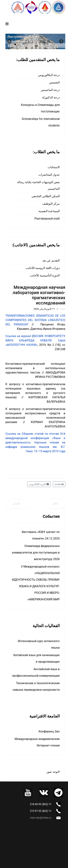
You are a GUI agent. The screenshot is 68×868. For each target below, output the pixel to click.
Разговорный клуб (47, 219)
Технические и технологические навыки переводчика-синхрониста (36, 686)
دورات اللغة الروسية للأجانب (43, 268)
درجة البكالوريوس (49, 75)
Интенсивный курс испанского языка (39, 644)
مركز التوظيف (51, 204)
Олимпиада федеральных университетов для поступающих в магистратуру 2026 (36, 553)
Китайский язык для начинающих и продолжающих (37, 658)
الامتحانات (54, 167)
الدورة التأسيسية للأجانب (45, 275)
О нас (62, 309)
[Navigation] (7, 24)
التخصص (54, 82)
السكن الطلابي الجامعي (46, 196)
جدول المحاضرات (49, 175)
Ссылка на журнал (18, 336)
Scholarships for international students (41, 122)
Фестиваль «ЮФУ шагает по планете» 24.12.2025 (41, 535)
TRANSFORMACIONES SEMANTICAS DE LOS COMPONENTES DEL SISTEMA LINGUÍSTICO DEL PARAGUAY (35, 320)
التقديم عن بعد (51, 260)
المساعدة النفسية (49, 211)
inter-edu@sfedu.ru (41, 818)
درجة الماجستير (50, 90)
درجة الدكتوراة (51, 97)
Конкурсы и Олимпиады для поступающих (40, 108)
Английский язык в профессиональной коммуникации (36, 672)
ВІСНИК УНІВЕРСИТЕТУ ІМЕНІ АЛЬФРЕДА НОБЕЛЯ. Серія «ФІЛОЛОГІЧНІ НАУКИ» (35, 340)
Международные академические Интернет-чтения (37, 742)
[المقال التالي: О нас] (55, 504)
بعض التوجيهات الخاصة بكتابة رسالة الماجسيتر (38, 185)
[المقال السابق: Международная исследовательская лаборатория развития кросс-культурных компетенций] (16, 504)
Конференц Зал (49, 731)
